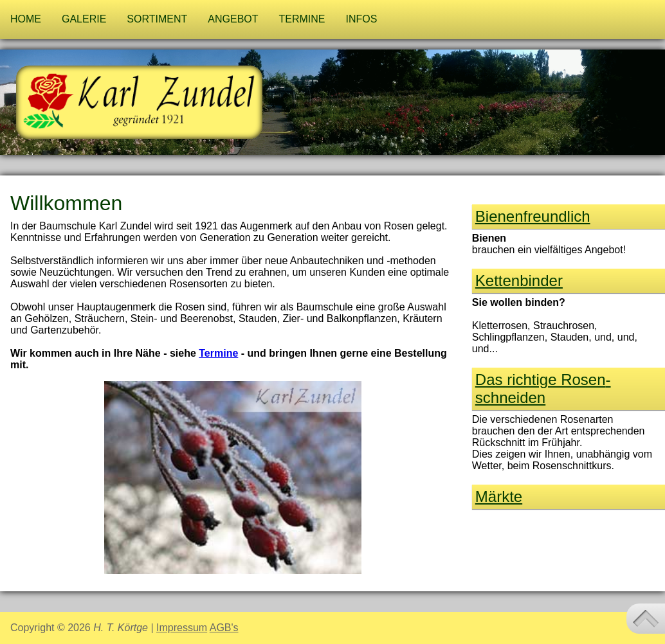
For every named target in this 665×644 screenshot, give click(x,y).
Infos (362, 19)
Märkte (499, 496)
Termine (302, 19)
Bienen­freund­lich (533, 216)
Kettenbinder (519, 281)
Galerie (84, 19)
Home (26, 19)
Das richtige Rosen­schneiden (543, 389)
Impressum (182, 628)
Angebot (233, 19)
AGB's (224, 628)
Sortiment (157, 19)
